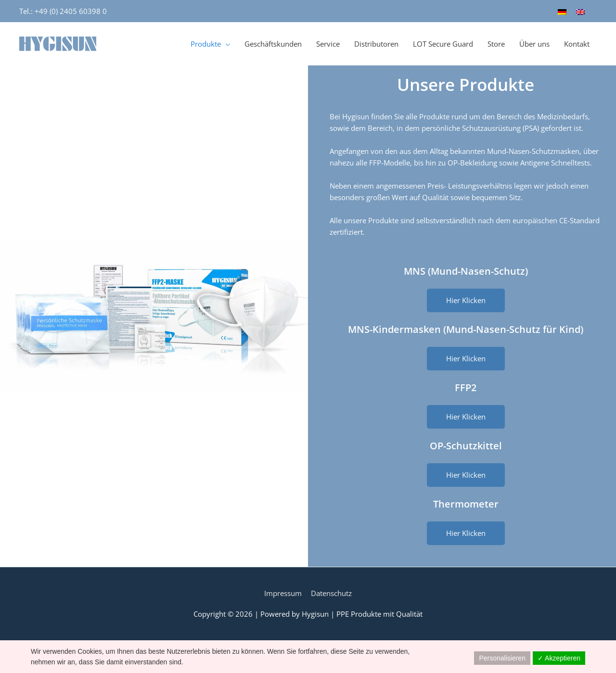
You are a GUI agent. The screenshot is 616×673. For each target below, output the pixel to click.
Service (328, 44)
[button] (466, 300)
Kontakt (577, 44)
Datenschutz (331, 593)
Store (496, 44)
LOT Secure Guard (443, 44)
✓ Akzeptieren (559, 658)
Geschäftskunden (273, 44)
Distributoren (376, 44)
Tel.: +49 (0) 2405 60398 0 (63, 11)
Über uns (534, 44)
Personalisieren (502, 658)
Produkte (206, 44)
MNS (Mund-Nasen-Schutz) (466, 271)
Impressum (283, 593)
